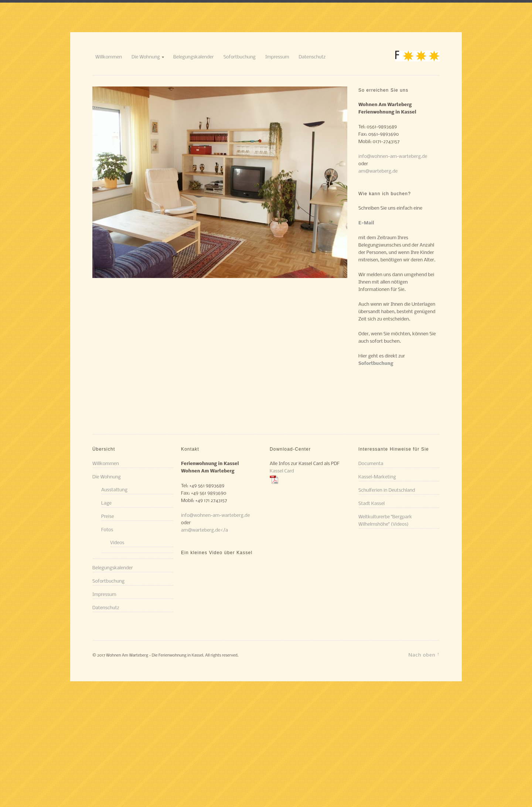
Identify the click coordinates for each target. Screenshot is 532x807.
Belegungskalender (194, 57)
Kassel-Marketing (377, 477)
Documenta (371, 464)
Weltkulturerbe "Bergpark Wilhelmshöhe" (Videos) (385, 521)
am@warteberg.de (378, 171)
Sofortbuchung (240, 57)
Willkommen (109, 57)
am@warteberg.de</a (204, 530)
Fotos (107, 530)
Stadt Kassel (371, 504)
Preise (108, 517)
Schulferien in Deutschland (387, 490)
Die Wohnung (146, 57)
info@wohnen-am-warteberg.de (393, 157)
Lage (106, 503)
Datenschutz (312, 57)
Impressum (277, 57)
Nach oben (424, 655)
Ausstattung (114, 490)
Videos (117, 543)
